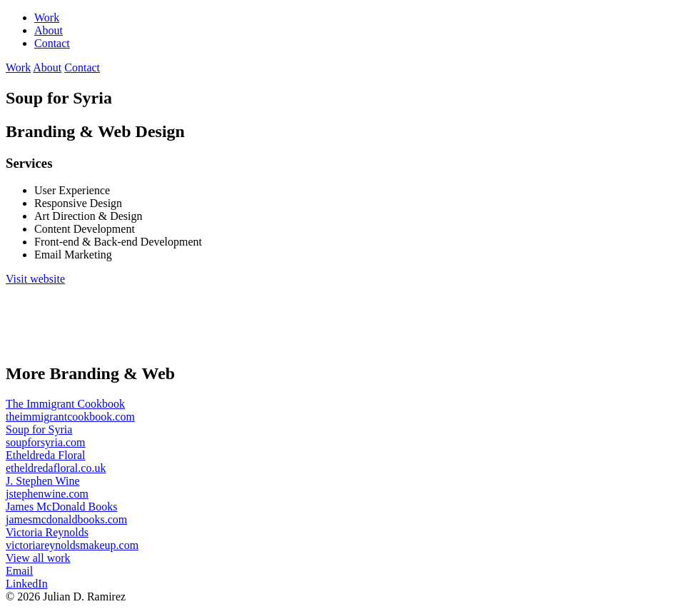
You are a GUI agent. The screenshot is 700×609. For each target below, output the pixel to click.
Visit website (35, 279)
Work (47, 17)
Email (19, 571)
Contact (52, 43)
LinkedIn (27, 584)
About (49, 30)
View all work (38, 558)
